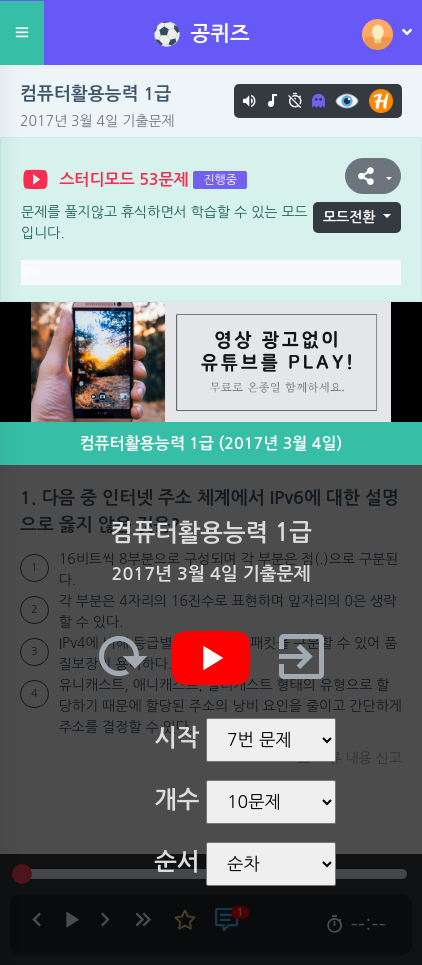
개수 (176, 800)
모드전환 (349, 217)
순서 (176, 862)
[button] (373, 176)
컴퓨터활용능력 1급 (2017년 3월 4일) (211, 443)
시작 (176, 738)
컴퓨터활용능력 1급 (95, 94)
